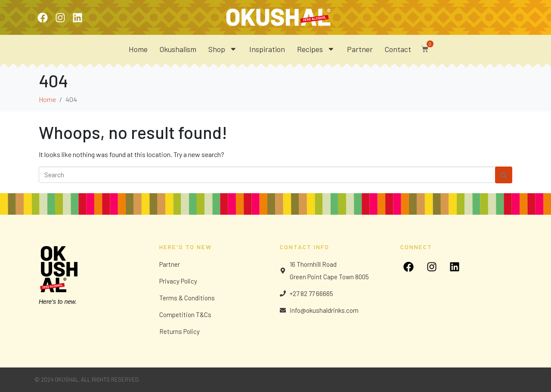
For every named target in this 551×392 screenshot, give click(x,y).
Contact (398, 49)
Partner (360, 49)
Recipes (316, 49)
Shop (223, 49)
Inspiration (267, 49)
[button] (423, 47)
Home (138, 49)
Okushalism (178, 49)
